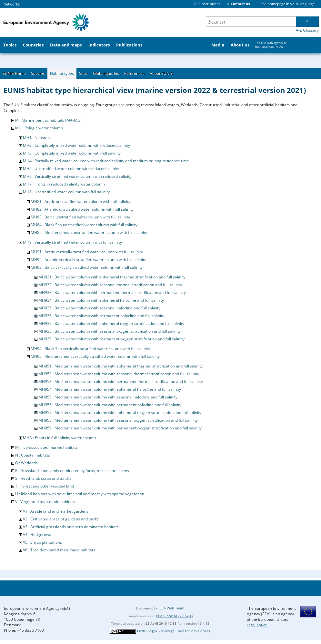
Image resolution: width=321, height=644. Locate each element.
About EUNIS (161, 73)
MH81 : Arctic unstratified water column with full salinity (80, 201)
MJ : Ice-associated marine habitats (46, 447)
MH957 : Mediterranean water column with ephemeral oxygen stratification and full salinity (120, 413)
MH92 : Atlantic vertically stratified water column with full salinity (88, 260)
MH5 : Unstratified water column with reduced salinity (71, 169)
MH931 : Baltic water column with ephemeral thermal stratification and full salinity (112, 277)
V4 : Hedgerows (37, 534)
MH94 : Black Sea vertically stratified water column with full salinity (90, 349)
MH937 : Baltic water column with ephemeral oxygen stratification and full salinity (111, 323)
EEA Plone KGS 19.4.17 (175, 616)
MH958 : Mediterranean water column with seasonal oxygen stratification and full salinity (118, 420)
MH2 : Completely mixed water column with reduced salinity (76, 145)
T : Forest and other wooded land (45, 486)
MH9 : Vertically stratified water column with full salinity (72, 242)
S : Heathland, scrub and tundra (43, 478)
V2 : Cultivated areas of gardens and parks (61, 519)
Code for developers (193, 631)
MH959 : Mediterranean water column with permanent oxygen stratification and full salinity (120, 428)
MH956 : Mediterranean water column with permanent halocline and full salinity (110, 405)
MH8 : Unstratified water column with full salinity (66, 192)
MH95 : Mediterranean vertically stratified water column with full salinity (95, 356)
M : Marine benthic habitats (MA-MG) (48, 120)
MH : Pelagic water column (39, 128)
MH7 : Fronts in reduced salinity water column (64, 184)
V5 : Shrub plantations (42, 542)
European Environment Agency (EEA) (37, 608)
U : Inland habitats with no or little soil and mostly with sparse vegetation (80, 494)
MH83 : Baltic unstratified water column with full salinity (80, 217)
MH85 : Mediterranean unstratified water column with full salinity (89, 232)
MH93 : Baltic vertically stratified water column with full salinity (87, 267)
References (134, 73)
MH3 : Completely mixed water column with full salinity (72, 153)
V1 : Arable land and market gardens (56, 511)
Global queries (106, 73)
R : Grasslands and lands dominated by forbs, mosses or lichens (72, 471)
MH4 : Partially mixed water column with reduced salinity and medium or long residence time (106, 161)
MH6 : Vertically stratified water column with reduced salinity (77, 176)
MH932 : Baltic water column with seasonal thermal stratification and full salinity (110, 285)
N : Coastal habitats (33, 455)
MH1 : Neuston (36, 138)
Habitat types (62, 73)
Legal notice (257, 625)
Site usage (166, 631)
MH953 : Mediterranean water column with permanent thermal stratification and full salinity (121, 382)
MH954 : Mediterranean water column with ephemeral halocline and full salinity (110, 389)
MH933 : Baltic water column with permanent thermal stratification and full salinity (112, 292)
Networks (12, 4)
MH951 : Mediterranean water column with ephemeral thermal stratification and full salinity (120, 366)
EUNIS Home (14, 73)
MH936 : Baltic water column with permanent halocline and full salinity (101, 316)
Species (38, 73)
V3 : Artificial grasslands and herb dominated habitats (71, 527)
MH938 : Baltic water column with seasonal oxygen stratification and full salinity (110, 331)
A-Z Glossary (307, 30)
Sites (83, 73)
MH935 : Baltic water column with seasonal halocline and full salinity (99, 308)
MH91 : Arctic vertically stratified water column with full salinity (87, 252)
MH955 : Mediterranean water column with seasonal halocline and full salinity (108, 397)
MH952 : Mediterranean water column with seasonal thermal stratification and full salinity (119, 374)
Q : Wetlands (26, 463)
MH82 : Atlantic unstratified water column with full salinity (82, 209)
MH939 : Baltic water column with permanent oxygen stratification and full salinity (111, 339)
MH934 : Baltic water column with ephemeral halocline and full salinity (101, 300)
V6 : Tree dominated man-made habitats (59, 550)
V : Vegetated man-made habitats (45, 502)
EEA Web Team (172, 608)
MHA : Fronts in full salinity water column (59, 438)
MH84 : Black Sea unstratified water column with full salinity (84, 225)
